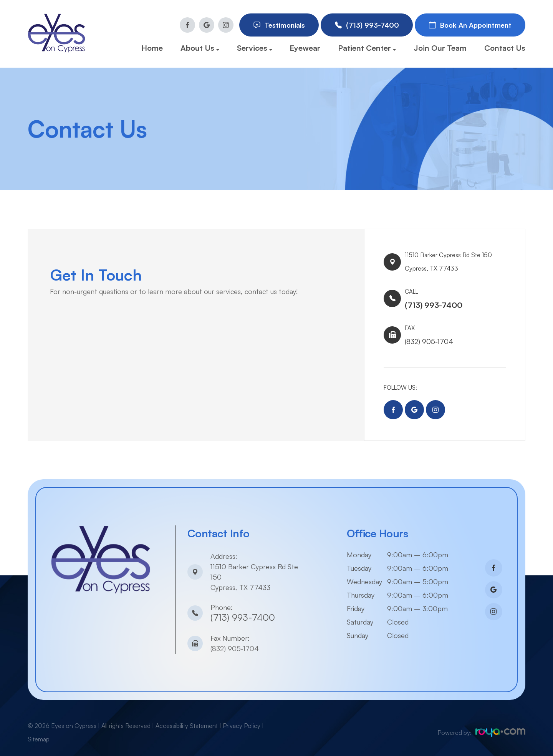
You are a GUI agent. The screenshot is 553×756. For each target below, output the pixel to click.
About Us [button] (200, 48)
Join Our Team (440, 48)
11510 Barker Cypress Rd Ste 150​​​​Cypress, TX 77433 (455, 258)
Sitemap (39, 730)
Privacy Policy (242, 716)
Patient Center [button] (367, 48)
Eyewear (305, 48)
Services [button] (255, 48)
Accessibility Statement (187, 716)
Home (152, 48)
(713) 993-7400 (243, 608)
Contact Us (505, 48)
